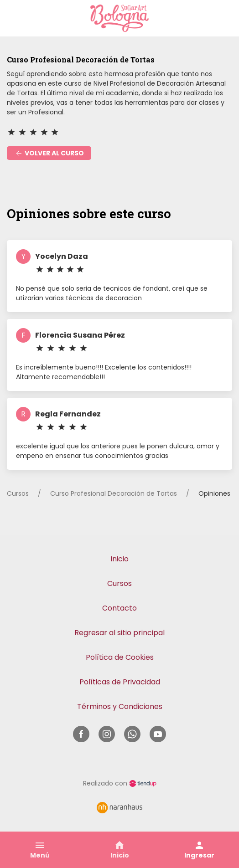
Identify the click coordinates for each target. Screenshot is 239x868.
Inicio (119, 559)
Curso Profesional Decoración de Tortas (114, 493)
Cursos (18, 493)
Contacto (119, 608)
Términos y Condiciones (120, 706)
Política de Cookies (120, 657)
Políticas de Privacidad (120, 682)
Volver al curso (49, 153)
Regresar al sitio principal (119, 633)
